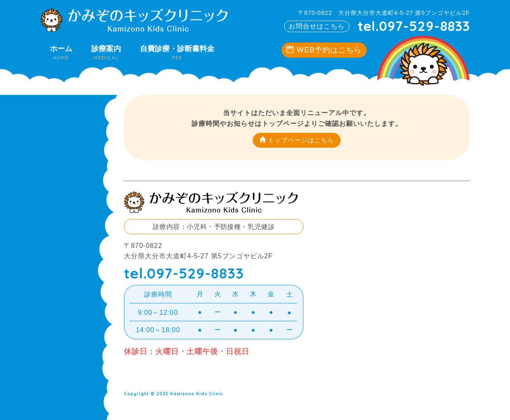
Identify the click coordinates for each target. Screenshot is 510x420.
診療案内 (106, 53)
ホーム (61, 53)
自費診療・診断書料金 (177, 53)
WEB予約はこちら (324, 50)
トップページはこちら (297, 140)
